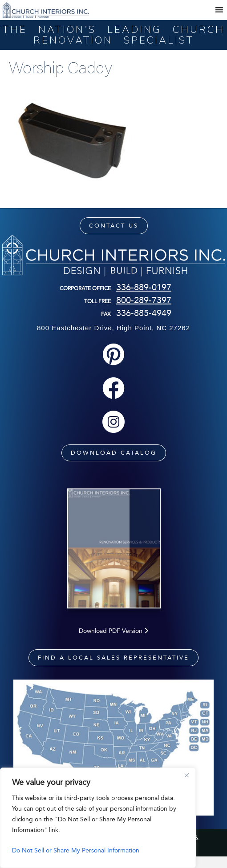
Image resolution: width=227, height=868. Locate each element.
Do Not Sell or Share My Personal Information (76, 850)
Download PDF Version (113, 642)
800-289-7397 (144, 300)
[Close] (186, 775)
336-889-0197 (144, 287)
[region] (98, 818)
